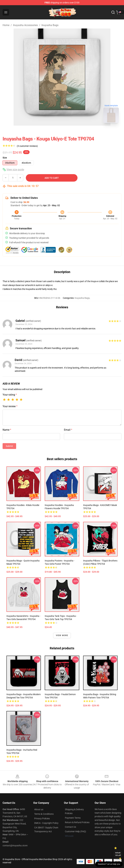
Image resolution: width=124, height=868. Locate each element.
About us (39, 809)
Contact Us (70, 827)
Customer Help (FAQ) (75, 831)
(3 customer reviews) (27, 146)
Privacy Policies (42, 818)
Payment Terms (73, 818)
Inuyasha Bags (50, 25)
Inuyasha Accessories (25, 25)
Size (5, 158)
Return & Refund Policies (77, 822)
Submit (9, 446)
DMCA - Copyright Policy (46, 823)
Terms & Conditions (44, 814)
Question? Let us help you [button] (109, 864)
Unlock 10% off (118, 854)
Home (6, 25)
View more (62, 635)
